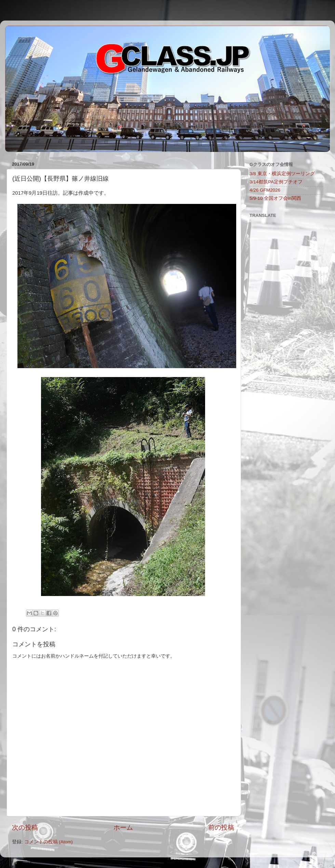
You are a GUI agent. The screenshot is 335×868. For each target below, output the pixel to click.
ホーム (123, 827)
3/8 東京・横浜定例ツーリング (282, 174)
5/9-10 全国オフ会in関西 (275, 198)
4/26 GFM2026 (265, 190)
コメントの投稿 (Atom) (49, 842)
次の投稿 (25, 827)
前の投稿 (221, 827)
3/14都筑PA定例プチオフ (276, 182)
